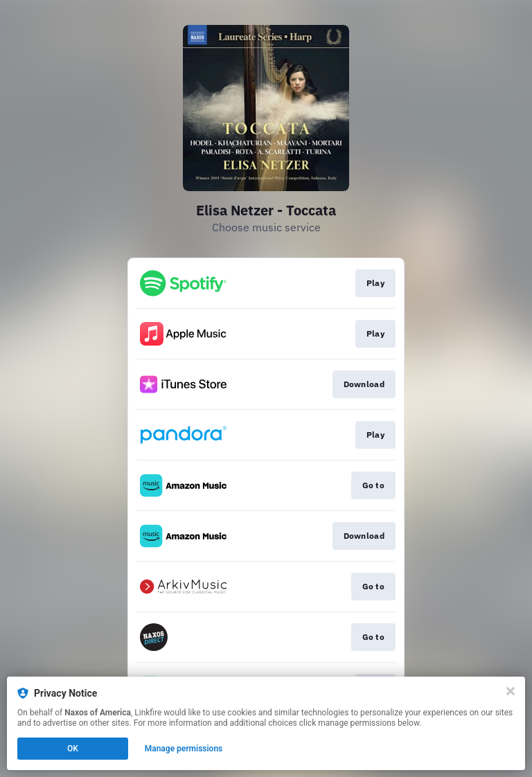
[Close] (511, 691)
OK (73, 749)
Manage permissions (184, 749)
